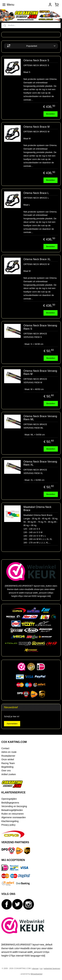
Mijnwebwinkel (36, 974)
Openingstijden (9, 799)
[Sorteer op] (31, 46)
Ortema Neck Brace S (36, 60)
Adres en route (9, 752)
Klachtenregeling (10, 821)
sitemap (35, 968)
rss (41, 968)
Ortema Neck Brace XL (37, 259)
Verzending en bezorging (14, 806)
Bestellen (51, 114)
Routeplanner (8, 756)
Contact (5, 748)
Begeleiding (7, 767)
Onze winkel (8, 759)
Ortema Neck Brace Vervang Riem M (40, 372)
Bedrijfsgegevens (10, 803)
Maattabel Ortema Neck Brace (37, 509)
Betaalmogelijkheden (12, 810)
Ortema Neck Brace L (36, 193)
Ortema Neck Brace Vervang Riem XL (40, 463)
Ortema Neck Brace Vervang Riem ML (40, 418)
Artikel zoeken (9, 774)
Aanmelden (12, 724)
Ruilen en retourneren (12, 814)
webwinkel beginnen (52, 968)
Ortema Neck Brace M (37, 127)
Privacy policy (8, 825)
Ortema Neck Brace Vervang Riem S (40, 327)
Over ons (6, 771)
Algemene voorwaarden (14, 817)
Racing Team (8, 763)
